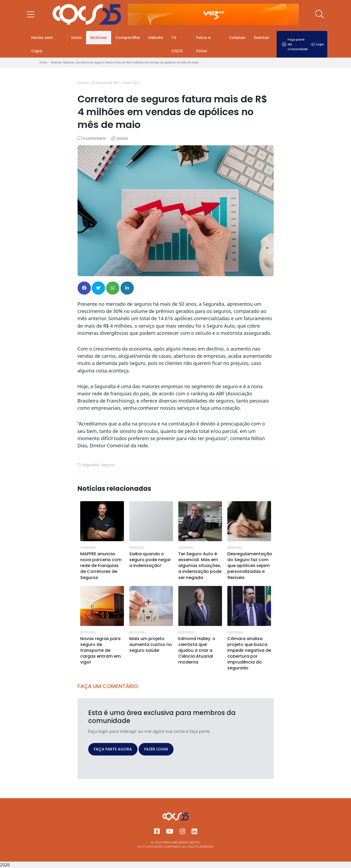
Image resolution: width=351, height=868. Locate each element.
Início (76, 38)
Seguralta (90, 465)
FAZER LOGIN (156, 749)
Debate (156, 38)
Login (317, 44)
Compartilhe (128, 38)
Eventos (262, 38)
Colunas (237, 38)
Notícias (99, 38)
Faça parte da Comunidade (295, 44)
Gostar (120, 138)
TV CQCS (177, 44)
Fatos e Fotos (203, 44)
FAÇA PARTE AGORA (113, 749)
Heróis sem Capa (42, 44)
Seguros (108, 465)
